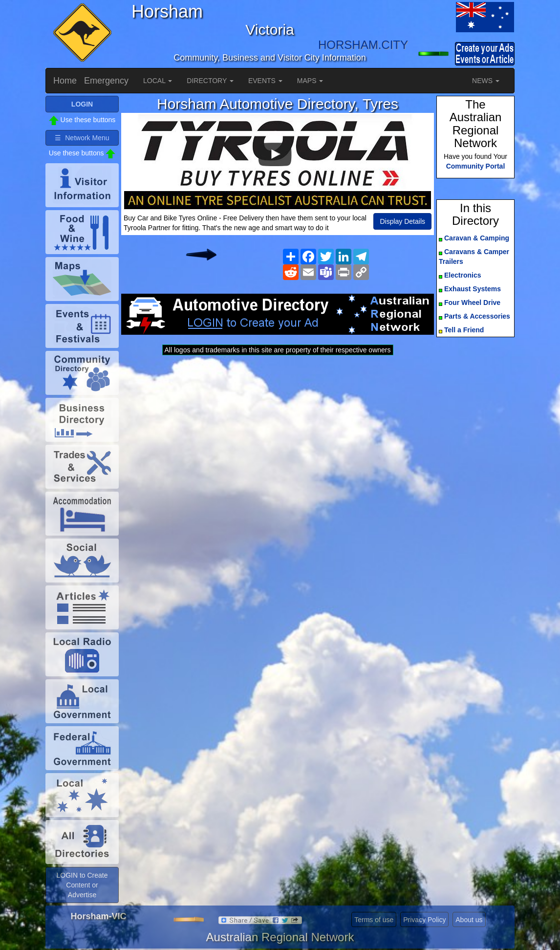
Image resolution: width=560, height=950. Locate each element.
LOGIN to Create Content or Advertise (82, 885)
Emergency (106, 81)
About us (469, 920)
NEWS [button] (486, 81)
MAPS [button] (310, 81)
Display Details (402, 221)
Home (65, 81)
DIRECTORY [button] (210, 81)
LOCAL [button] (158, 81)
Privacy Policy (424, 920)
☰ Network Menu (82, 138)
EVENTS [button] (265, 81)
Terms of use (374, 920)
